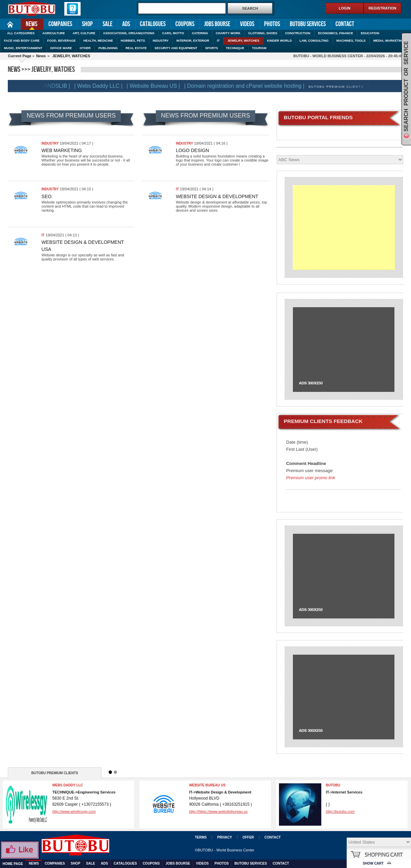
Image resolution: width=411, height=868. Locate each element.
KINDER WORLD (279, 41)
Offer (248, 837)
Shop (87, 24)
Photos (272, 24)
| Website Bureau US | (158, 86)
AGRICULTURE (54, 33)
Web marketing (62, 150)
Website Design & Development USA (83, 246)
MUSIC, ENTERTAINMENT (23, 48)
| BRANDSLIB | (56, 86)
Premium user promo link (311, 478)
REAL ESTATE (136, 48)
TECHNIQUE (235, 48)
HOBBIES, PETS (133, 41)
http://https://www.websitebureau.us (218, 811)
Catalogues (153, 24)
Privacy (224, 837)
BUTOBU (333, 785)
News (29, 24)
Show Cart (373, 863)
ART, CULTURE (84, 33)
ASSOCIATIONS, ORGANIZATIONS (129, 33)
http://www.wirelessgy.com (74, 811)
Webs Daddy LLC (67, 785)
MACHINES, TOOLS (351, 41)
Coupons (185, 24)
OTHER (85, 48)
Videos (247, 24)
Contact (345, 24)
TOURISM (259, 48)
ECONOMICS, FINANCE (335, 33)
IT (218, 41)
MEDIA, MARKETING (389, 41)
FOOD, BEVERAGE (62, 41)
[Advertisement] (344, 228)
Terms (201, 837)
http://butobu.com (340, 811)
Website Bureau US (207, 785)
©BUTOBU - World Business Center (224, 850)
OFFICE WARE (61, 48)
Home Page (10, 24)
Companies (60, 24)
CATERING (200, 33)
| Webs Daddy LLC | (103, 86)
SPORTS (212, 48)
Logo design (192, 150)
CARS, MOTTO (173, 33)
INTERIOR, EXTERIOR (193, 41)
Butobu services (308, 24)
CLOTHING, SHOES (263, 33)
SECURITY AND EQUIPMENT (176, 48)
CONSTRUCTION (298, 33)
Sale (107, 24)
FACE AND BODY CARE (22, 41)
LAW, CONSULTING (314, 41)
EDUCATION (370, 33)
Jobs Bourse (217, 24)
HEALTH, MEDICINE (98, 41)
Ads (126, 24)
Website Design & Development (217, 196)
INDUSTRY (161, 41)
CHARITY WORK (228, 33)
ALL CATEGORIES (21, 33)
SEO (47, 196)
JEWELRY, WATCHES (243, 41)
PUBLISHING (108, 48)
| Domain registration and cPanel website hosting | (249, 86)
